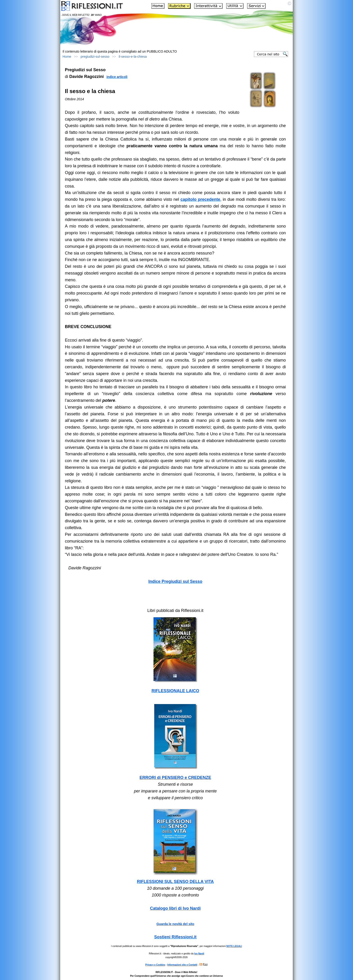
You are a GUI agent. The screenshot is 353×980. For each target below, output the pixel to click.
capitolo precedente (200, 199)
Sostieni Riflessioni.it (175, 937)
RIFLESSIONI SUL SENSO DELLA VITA (175, 882)
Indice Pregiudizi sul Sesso (175, 581)
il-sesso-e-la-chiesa (133, 57)
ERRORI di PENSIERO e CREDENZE (175, 778)
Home (67, 57)
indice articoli (117, 77)
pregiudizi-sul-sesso (95, 57)
